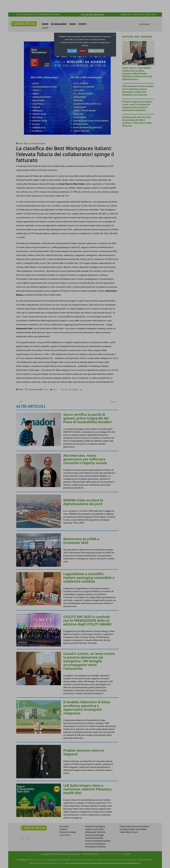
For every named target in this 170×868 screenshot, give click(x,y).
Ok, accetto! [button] (72, 51)
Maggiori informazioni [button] (96, 51)
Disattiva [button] (82, 51)
